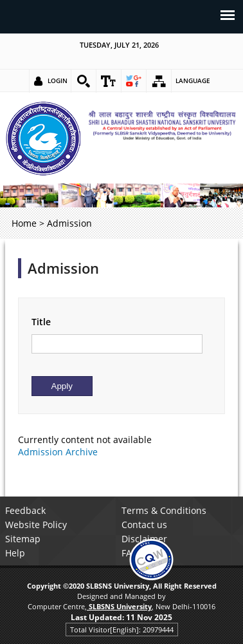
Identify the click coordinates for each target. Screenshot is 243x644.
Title (41, 322)
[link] (84, 81)
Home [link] (24, 223)
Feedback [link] (25, 510)
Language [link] (193, 80)
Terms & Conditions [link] (164, 510)
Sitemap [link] (23, 539)
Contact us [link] (144, 525)
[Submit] (62, 386)
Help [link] (15, 553)
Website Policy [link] (36, 525)
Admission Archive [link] (58, 452)
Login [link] (58, 80)
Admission (63, 268)
